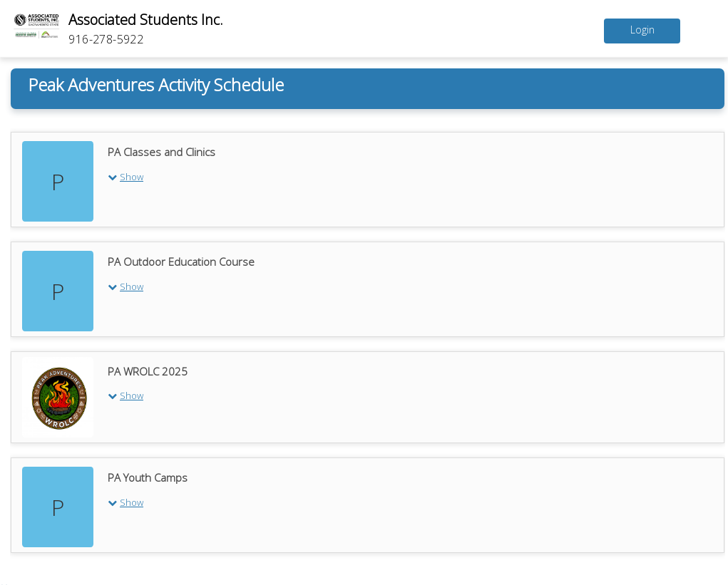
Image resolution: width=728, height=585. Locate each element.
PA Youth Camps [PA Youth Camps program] (148, 477)
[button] (413, 176)
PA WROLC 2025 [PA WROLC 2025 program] (148, 371)
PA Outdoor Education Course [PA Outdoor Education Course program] (181, 262)
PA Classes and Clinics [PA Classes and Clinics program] (162, 152)
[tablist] (368, 336)
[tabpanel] (368, 341)
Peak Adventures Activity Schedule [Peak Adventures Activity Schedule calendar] (156, 84)
